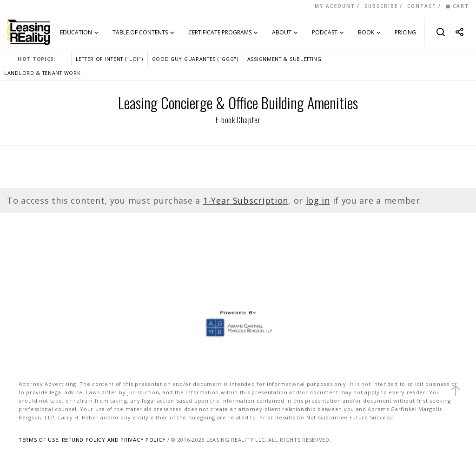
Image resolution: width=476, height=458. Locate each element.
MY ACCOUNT (335, 6)
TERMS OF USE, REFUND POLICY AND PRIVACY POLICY (92, 440)
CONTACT (422, 6)
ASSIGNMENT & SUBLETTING (284, 59)
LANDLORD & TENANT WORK (42, 73)
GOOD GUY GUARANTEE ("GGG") (195, 59)
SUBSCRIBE (381, 6)
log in (318, 200)
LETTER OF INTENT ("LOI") (109, 59)
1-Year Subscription (246, 200)
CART (457, 6)
